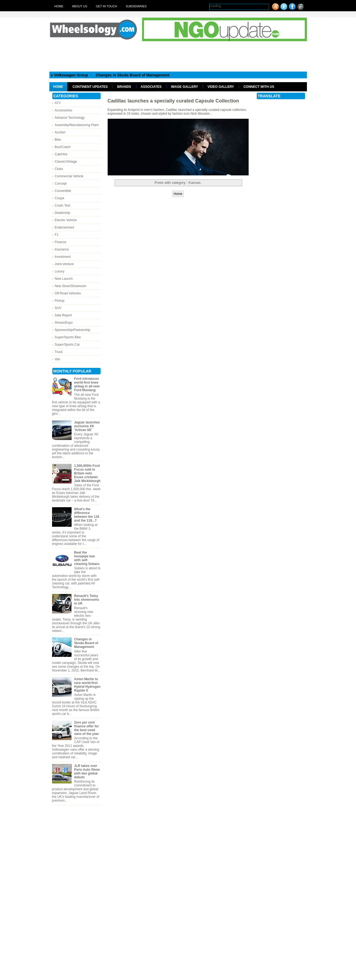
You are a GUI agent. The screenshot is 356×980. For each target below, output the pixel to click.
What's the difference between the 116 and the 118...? (87, 515)
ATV (58, 103)
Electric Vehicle (66, 220)
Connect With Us (259, 87)
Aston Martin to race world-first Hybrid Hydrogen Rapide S (87, 685)
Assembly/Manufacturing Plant (77, 125)
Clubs (59, 169)
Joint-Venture (64, 264)
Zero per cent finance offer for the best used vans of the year (86, 728)
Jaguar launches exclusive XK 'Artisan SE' (87, 426)
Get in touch (107, 6)
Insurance (62, 249)
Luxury (60, 271)
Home (59, 6)
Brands (124, 87)
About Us (80, 6)
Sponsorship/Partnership (73, 330)
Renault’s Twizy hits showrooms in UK (86, 600)
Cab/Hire (61, 154)
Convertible (63, 191)
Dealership (62, 213)
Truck (59, 352)
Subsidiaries (136, 6)
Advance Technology (70, 118)
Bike (58, 140)
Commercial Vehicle (69, 176)
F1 (57, 235)
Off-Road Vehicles (68, 293)
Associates (151, 87)
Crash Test (62, 205)
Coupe (60, 198)
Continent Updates (90, 87)
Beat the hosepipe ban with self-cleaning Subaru (87, 558)
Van (57, 359)
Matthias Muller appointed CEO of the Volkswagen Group (56, 75)
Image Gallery (185, 87)
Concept (61, 184)
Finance (61, 242)
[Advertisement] (178, 56)
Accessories (64, 110)
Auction (60, 132)
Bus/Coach (63, 147)
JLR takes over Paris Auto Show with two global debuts (87, 772)
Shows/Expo (64, 323)
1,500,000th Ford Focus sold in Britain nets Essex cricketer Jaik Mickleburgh (87, 473)
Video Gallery (221, 87)
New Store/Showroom (71, 286)
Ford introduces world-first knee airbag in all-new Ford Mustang (87, 384)
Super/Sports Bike (68, 337)
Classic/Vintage (66, 162)
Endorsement (64, 227)
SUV (58, 308)
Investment (63, 257)
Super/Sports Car (67, 345)
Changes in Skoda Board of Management (152, 75)
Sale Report (63, 315)
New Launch (64, 279)
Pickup (60, 301)
